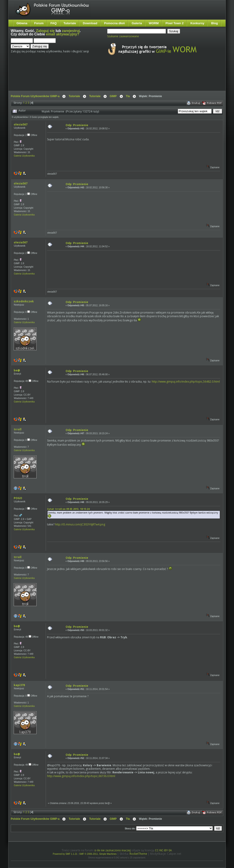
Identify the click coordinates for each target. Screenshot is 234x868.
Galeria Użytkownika (24, 156)
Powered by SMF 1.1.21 (65, 854)
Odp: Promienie (77, 125)
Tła (128, 96)
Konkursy (197, 23)
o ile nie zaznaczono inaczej (113, 850)
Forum (39, 23)
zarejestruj (71, 31)
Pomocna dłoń (115, 23)
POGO (18, 498)
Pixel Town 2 (174, 23)
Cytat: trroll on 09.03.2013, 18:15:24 (68, 509)
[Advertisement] (96, 77)
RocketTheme (138, 854)
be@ (17, 370)
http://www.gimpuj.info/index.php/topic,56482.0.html (186, 382)
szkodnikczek (24, 301)
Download (90, 23)
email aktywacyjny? (63, 34)
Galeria (137, 23)
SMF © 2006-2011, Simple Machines (98, 854)
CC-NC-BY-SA (163, 850)
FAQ (54, 23)
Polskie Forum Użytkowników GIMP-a (35, 96)
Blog (214, 23)
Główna (22, 23)
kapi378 (19, 685)
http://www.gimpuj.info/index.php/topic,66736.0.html (81, 776)
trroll (18, 429)
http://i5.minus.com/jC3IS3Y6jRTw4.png (80, 524)
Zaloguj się (45, 31)
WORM (154, 23)
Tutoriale (70, 23)
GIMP (113, 96)
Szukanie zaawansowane (123, 36)
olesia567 (21, 124)
